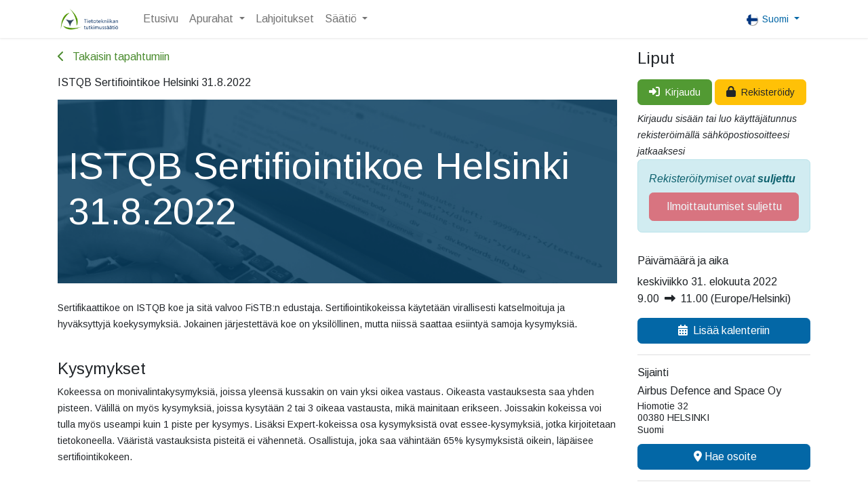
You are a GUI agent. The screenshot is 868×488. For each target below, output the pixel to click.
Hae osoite (724, 456)
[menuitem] (161, 19)
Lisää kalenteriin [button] (724, 330)
